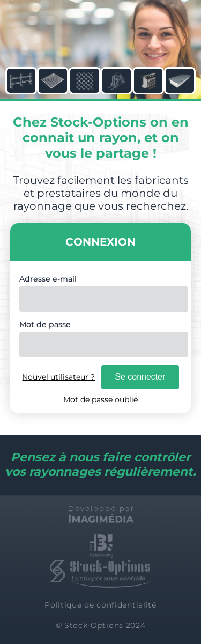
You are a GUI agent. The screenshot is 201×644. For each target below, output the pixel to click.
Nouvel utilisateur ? (58, 377)
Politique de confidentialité (100, 605)
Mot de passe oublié (100, 399)
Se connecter (140, 377)
